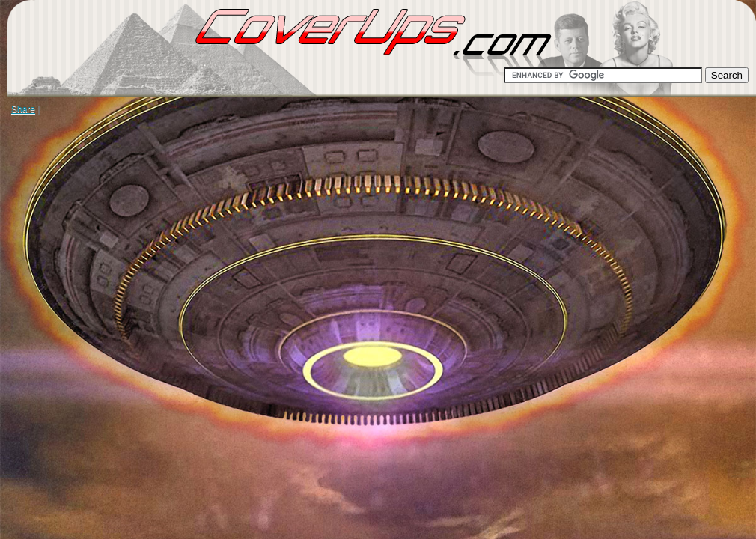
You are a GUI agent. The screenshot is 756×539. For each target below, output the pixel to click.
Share (23, 109)
